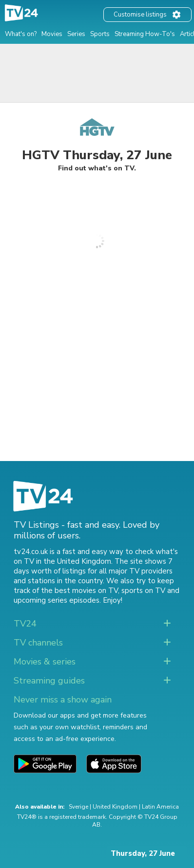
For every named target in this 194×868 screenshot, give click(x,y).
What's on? (21, 34)
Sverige (78, 807)
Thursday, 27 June (143, 853)
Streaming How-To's (145, 34)
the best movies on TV (79, 591)
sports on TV (143, 591)
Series (76, 34)
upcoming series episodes (57, 600)
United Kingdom (115, 807)
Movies (52, 34)
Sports (100, 34)
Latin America (160, 807)
